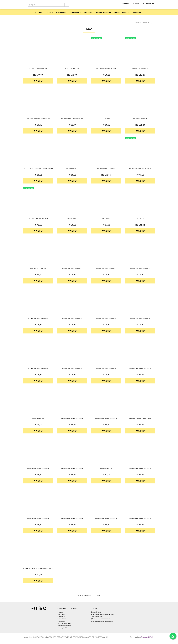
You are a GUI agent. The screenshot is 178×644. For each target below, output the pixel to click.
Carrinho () (148, 3)
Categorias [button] (61, 12)
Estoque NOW (147, 637)
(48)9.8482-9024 (98, 617)
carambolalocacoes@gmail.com (103, 614)
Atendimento (96, 612)
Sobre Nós (49, 12)
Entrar (136, 4)
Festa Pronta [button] (75, 12)
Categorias (61, 617)
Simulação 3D (138, 12)
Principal (38, 12)
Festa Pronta (62, 619)
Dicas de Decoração (103, 12)
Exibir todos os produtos (89, 595)
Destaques (88, 12)
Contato (125, 4)
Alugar (38, 81)
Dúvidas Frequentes (122, 12)
